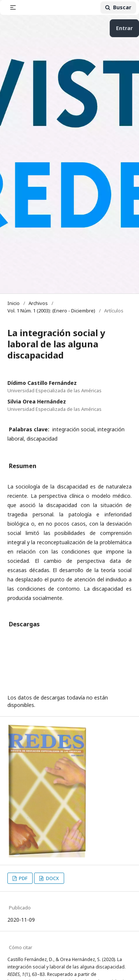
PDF (23, 878)
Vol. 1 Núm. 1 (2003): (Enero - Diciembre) (51, 311)
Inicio (14, 303)
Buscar (118, 7)
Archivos (38, 303)
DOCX (52, 878)
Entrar (124, 28)
